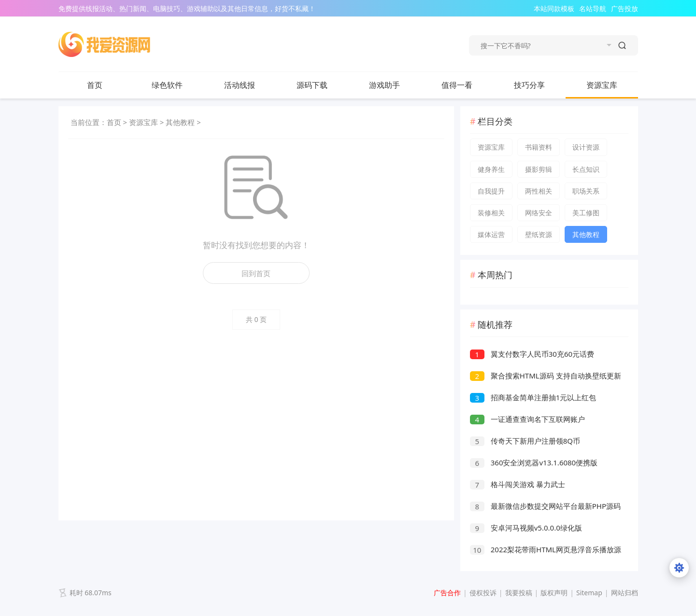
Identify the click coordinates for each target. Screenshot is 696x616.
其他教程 (180, 122)
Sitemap (589, 593)
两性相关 (539, 191)
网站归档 (625, 593)
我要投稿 (519, 593)
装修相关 (491, 213)
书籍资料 (539, 147)
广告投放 (625, 8)
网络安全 (539, 213)
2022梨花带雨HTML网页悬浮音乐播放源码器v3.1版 (546, 551)
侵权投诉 (483, 593)
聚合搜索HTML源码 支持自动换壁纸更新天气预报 (546, 377)
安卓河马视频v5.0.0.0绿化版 (526, 528)
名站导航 (593, 8)
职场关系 (586, 191)
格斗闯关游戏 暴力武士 (518, 484)
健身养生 (491, 169)
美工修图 (586, 213)
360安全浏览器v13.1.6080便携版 (534, 462)
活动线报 (249, 85)
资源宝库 (611, 85)
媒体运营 (491, 234)
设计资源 (586, 147)
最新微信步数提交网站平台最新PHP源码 (545, 506)
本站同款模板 (554, 8)
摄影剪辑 (539, 169)
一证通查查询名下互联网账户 (527, 419)
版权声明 (554, 593)
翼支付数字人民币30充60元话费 (532, 354)
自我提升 (491, 191)
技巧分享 (539, 85)
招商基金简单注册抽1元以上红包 (533, 397)
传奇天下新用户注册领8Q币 (525, 441)
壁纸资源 (539, 234)
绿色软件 (177, 85)
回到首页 (256, 273)
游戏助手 (384, 85)
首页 (95, 85)
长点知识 (586, 169)
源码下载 (322, 85)
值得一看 (467, 85)
